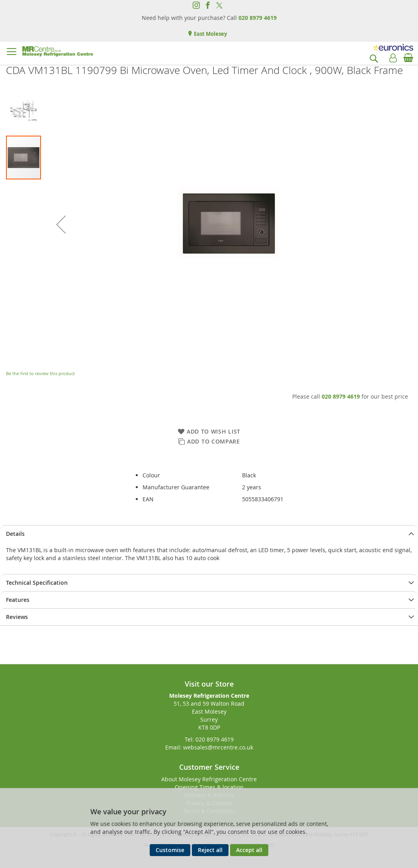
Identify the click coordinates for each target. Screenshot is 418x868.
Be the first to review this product (40, 373)
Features (18, 600)
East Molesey (210, 34)
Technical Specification (37, 583)
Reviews (17, 617)
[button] (61, 224)
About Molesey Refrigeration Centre (209, 779)
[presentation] (209, 534)
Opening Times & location (209, 787)
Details (15, 534)
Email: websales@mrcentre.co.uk (209, 747)
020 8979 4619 (258, 18)
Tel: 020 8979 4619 (209, 739)
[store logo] (58, 51)
